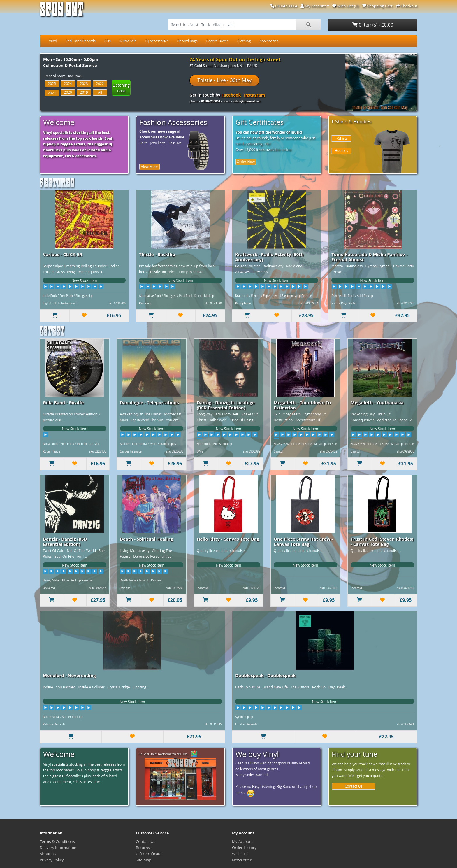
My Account (242, 841)
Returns (143, 848)
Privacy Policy (52, 860)
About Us (48, 854)
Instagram (254, 95)
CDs (108, 41)
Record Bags (187, 41)
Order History (244, 848)
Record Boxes (217, 41)
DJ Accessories (157, 41)
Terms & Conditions (57, 841)
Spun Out (61, 12)
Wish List (240, 854)
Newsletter (242, 860)
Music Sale (128, 41)
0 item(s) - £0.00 (373, 25)
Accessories (269, 41)
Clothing (244, 41)
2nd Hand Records (81, 41)
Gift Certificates (150, 854)
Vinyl (53, 41)
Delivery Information (58, 848)
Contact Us (354, 786)
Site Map (144, 860)
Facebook (231, 95)
